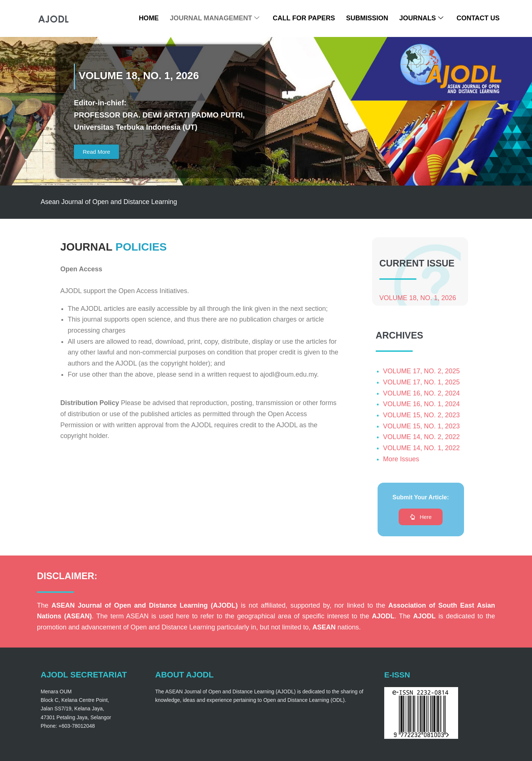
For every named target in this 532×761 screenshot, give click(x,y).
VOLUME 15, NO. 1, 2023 (422, 427)
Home (149, 18)
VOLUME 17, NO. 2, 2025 (422, 372)
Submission (367, 18)
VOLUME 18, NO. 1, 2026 (418, 298)
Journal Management (215, 18)
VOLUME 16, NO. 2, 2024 (422, 394)
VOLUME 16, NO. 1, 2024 (422, 405)
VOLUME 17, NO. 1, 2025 (422, 383)
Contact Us (478, 18)
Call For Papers (304, 18)
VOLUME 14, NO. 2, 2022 (422, 438)
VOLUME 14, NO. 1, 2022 (422, 449)
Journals (421, 18)
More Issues (401, 459)
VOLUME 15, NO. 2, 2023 (422, 415)
